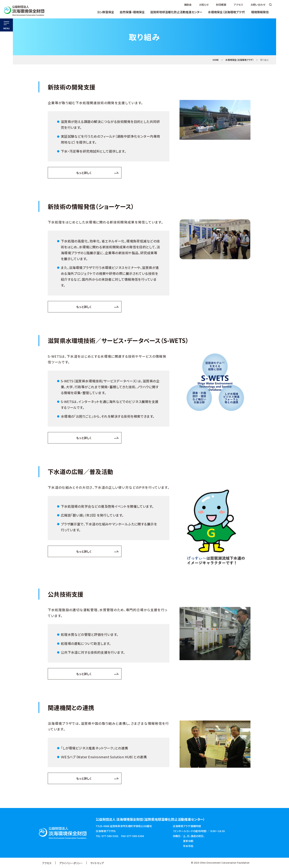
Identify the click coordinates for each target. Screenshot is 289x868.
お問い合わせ (258, 5)
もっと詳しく (84, 173)
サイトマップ (97, 863)
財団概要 (221, 5)
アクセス (238, 5)
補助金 (188, 5)
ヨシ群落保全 (105, 12)
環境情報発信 (260, 12)
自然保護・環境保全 (132, 12)
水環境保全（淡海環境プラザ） (227, 12)
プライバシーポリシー (71, 863)
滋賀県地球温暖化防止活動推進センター (176, 12)
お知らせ (204, 5)
